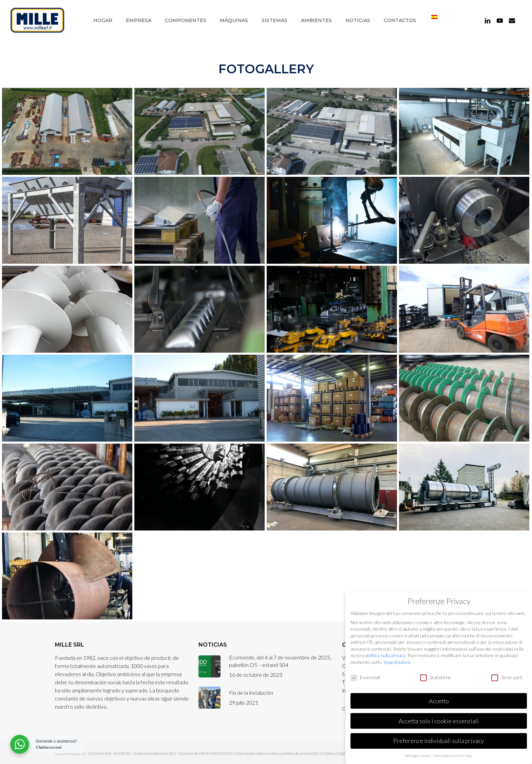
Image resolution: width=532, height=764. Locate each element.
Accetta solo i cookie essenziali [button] (439, 721)
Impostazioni (397, 662)
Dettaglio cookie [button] (418, 756)
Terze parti (507, 677)
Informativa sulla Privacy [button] (453, 756)
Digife (342, 753)
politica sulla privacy (385, 655)
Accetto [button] (439, 701)
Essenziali (365, 677)
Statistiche (435, 677)
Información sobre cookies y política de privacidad (276, 753)
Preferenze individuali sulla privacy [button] (439, 741)
